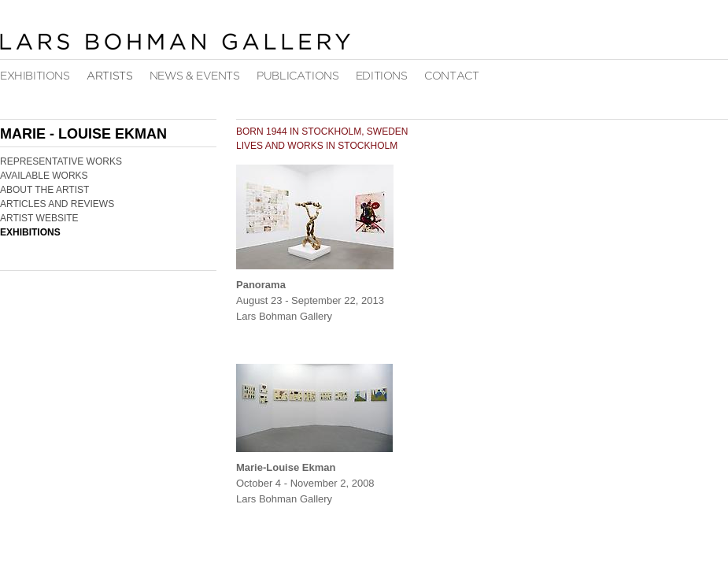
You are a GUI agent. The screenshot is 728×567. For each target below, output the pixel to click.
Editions (382, 76)
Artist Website (39, 218)
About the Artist (44, 190)
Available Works (44, 176)
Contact (451, 76)
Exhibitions (35, 76)
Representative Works (61, 161)
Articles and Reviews (57, 204)
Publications (297, 76)
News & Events (195, 76)
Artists (109, 76)
